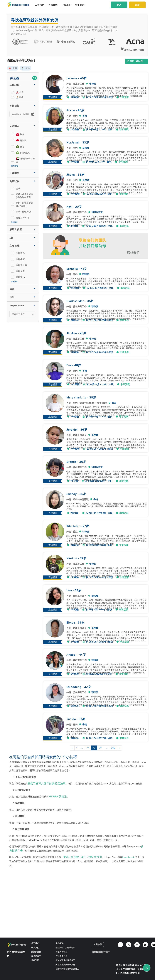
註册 (137, 5)
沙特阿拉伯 (95, 857)
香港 (66, 857)
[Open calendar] (33, 114)
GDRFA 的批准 (58, 797)
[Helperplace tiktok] (137, 945)
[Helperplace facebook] (120, 945)
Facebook (128, 857)
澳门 (84, 857)
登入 (119, 5)
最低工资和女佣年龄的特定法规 (47, 784)
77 (88, 748)
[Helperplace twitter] (129, 945)
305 (113, 748)
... (82, 748)
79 (100, 748)
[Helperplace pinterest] (145, 945)
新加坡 (75, 857)
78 (94, 748)
